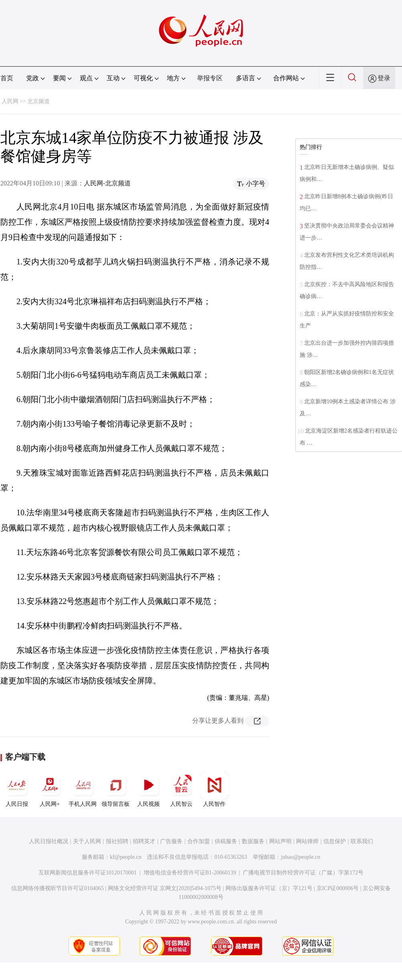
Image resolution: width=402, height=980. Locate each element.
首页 (7, 78)
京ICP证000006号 (338, 888)
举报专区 (210, 78)
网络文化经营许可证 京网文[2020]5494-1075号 (165, 888)
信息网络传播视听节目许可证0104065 (58, 888)
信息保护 (335, 841)
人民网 (10, 101)
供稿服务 (226, 841)
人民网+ (50, 789)
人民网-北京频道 (107, 183)
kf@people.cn (126, 857)
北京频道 (39, 101)
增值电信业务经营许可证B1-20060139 (190, 873)
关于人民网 (87, 841)
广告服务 (171, 841)
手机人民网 (83, 789)
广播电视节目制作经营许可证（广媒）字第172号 (303, 873)
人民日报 (17, 789)
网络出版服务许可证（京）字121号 (269, 888)
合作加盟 (199, 841)
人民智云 (181, 789)
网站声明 (280, 841)
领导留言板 (116, 789)
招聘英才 (144, 841)
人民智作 (214, 789)
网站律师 (307, 841)
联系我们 (362, 841)
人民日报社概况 (49, 841)
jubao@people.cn (300, 857)
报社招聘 (117, 841)
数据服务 (253, 841)
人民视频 (148, 789)
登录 (384, 78)
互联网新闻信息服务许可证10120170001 (88, 873)
